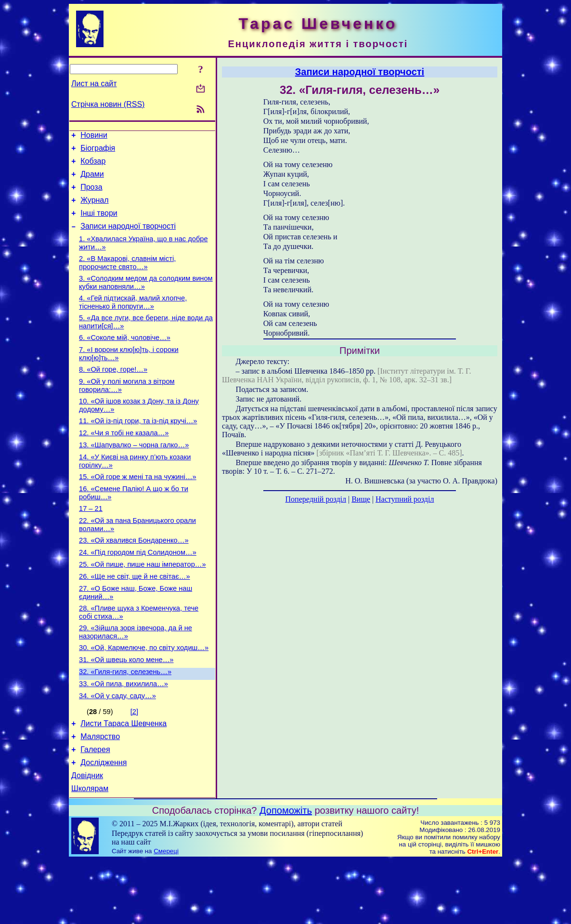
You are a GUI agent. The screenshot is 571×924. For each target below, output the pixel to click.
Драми (92, 180)
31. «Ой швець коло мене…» (126, 710)
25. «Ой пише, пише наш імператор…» (143, 606)
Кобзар (93, 165)
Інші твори (99, 223)
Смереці (166, 915)
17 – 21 (91, 545)
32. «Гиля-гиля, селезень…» (125, 724)
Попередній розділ (316, 499)
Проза (91, 194)
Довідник (87, 838)
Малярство (100, 794)
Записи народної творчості (128, 238)
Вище (361, 499)
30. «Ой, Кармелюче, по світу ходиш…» (144, 697)
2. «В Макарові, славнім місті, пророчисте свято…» (127, 277)
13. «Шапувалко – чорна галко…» (134, 475)
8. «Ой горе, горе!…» (113, 392)
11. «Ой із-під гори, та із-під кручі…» (138, 448)
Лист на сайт (94, 84)
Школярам (90, 852)
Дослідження (104, 823)
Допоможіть (286, 874)
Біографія (98, 151)
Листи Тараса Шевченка (123, 780)
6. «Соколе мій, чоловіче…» (125, 358)
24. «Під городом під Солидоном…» (138, 593)
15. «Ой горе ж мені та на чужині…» (138, 510)
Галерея (95, 809)
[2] (134, 767)
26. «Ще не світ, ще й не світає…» (135, 620)
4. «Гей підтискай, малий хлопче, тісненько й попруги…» (133, 319)
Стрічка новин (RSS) (108, 104)
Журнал (94, 209)
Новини (94, 137)
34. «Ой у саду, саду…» (117, 751)
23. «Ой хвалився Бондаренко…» (134, 579)
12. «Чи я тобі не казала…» (124, 462)
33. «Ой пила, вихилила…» (123, 737)
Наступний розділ (405, 499)
